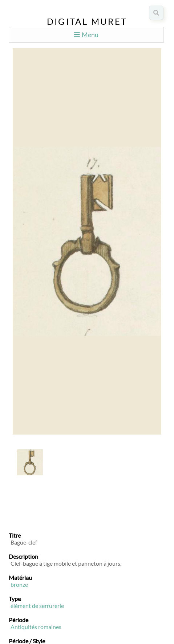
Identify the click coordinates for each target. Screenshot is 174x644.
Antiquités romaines (36, 627)
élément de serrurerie (37, 606)
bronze (19, 584)
